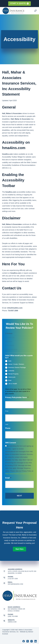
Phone (8, 428)
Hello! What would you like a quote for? (19, 357)
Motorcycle (12, 377)
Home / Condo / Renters (16, 364)
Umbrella (11, 371)
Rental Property (13, 374)
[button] (19, 549)
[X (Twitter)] (28, 641)
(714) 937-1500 (13, 579)
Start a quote (19, 4)
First (7, 411)
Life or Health (13, 384)
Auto (10, 361)
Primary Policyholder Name (17, 397)
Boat (10, 380)
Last (7, 424)
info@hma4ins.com (15, 584)
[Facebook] (24, 641)
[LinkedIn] (36, 641)
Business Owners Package (17, 367)
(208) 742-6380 (13, 616)
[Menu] (35, 11)
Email (8, 478)
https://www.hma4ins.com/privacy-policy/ (19, 474)
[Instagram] (32, 641)
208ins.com (12, 622)
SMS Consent (11, 443)
